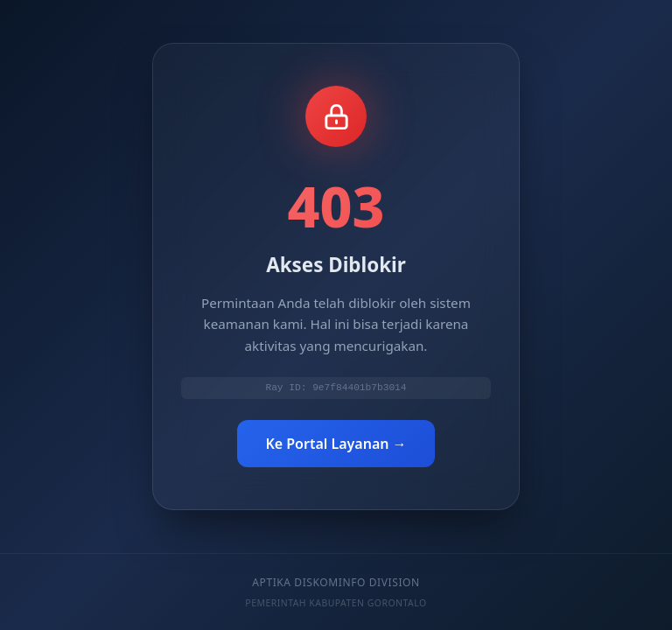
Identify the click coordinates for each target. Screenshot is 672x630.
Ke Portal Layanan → (336, 444)
